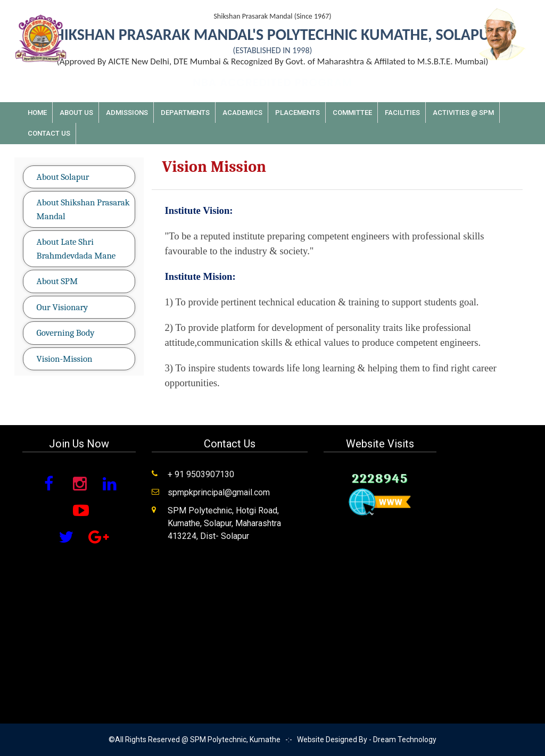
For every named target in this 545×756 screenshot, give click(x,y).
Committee (352, 113)
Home (37, 113)
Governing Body (66, 333)
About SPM (57, 281)
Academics (242, 113)
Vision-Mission (65, 359)
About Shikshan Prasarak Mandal (83, 209)
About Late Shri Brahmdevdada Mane (76, 249)
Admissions (127, 113)
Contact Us (49, 133)
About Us (76, 113)
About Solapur (63, 177)
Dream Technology (405, 740)
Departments (185, 113)
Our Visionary (63, 307)
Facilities (402, 113)
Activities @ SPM (463, 113)
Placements (298, 113)
